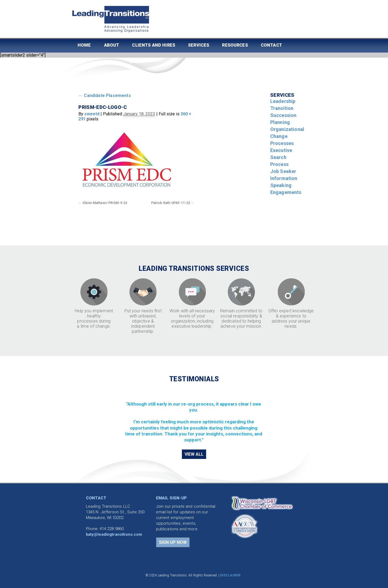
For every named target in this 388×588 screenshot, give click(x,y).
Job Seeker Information (284, 175)
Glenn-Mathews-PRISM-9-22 (105, 203)
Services (199, 45)
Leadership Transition (283, 105)
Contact (271, 45)
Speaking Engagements (286, 189)
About (112, 45)
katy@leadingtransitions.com (114, 534)
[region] (194, 416)
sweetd (92, 114)
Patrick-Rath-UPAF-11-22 (171, 203)
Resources (235, 45)
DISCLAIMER (230, 575)
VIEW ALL (194, 454)
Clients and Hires (154, 45)
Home (84, 45)
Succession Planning (283, 119)
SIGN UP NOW (173, 542)
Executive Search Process (281, 157)
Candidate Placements (105, 96)
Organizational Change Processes (287, 136)
